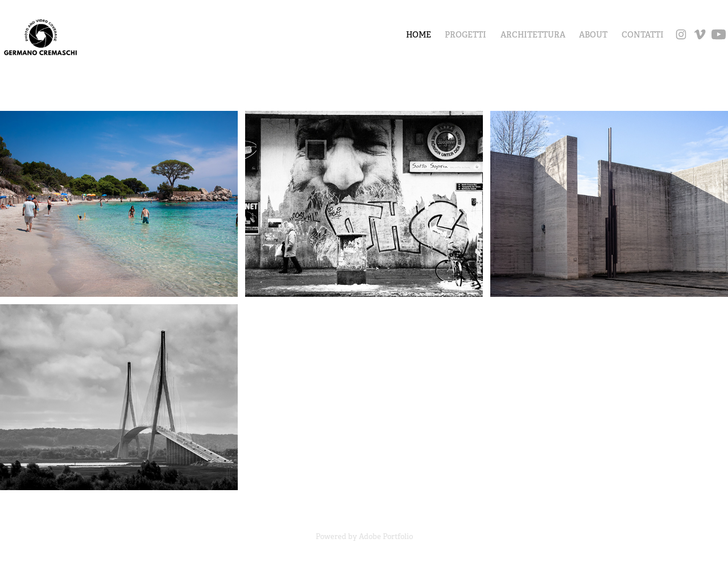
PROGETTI (466, 35)
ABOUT (593, 35)
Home (419, 35)
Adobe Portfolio (386, 536)
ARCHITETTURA (533, 35)
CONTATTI (643, 35)
